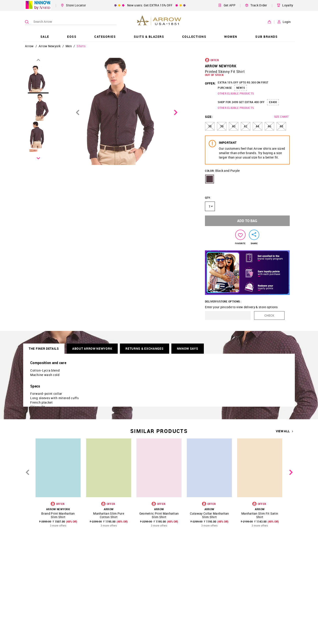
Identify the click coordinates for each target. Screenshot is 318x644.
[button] (210, 179)
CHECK (269, 315)
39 (222, 126)
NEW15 (241, 88)
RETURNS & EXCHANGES (144, 348)
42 (246, 126)
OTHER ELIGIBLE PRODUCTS (236, 93)
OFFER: (210, 83)
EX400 (273, 102)
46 (269, 126)
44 (257, 126)
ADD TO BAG (247, 221)
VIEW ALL (285, 431)
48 (281, 126)
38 (210, 126)
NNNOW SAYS (188, 348)
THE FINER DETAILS (44, 348)
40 (234, 126)
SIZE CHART (281, 117)
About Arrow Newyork (92, 348)
